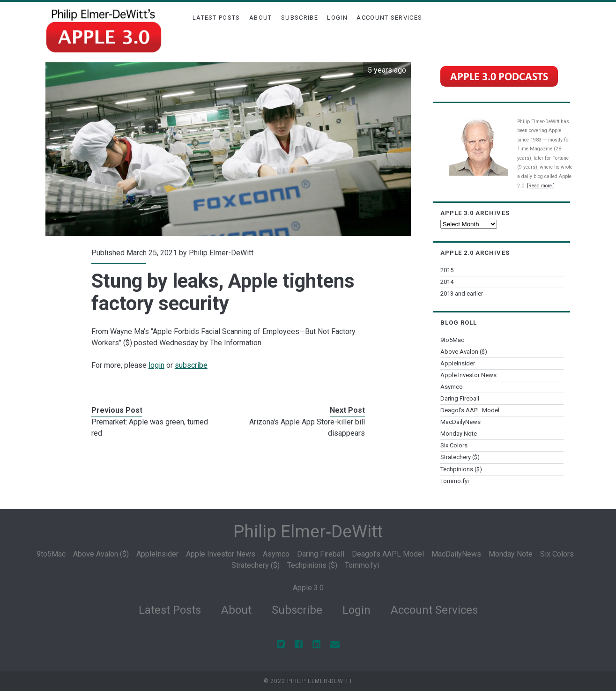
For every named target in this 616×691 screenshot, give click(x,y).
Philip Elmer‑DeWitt (308, 531)
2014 (447, 282)
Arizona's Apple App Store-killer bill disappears (307, 427)
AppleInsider (458, 363)
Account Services (389, 18)
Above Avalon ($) (464, 352)
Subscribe (300, 18)
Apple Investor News (468, 375)
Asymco (452, 387)
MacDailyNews (460, 422)
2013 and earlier (462, 293)
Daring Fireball (460, 398)
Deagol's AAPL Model (470, 410)
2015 (447, 270)
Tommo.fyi (455, 481)
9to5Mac (452, 340)
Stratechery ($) (460, 457)
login (156, 365)
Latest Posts (216, 18)
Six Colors (454, 445)
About (261, 18)
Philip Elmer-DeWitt (221, 253)
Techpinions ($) (461, 469)
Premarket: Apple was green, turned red (150, 427)
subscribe (191, 365)
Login (337, 18)
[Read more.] (541, 186)
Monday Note (459, 434)
